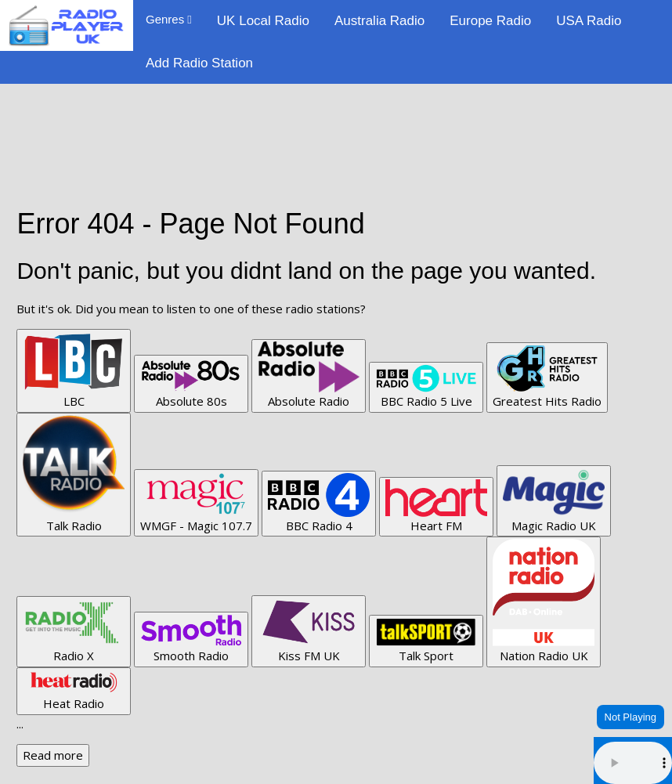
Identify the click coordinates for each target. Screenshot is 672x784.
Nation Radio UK (544, 601)
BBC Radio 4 (319, 503)
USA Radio (589, 21)
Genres (169, 19)
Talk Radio (74, 474)
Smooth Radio (191, 639)
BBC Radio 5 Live (426, 387)
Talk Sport (426, 640)
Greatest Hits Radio (547, 377)
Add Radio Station (199, 63)
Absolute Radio (309, 375)
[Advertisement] (336, 119)
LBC (74, 370)
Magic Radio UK (554, 500)
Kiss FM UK (309, 630)
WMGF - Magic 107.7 (196, 502)
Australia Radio (379, 21)
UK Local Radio (263, 21)
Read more (53, 755)
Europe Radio (490, 21)
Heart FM (436, 506)
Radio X (74, 631)
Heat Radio (74, 691)
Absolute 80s (191, 383)
